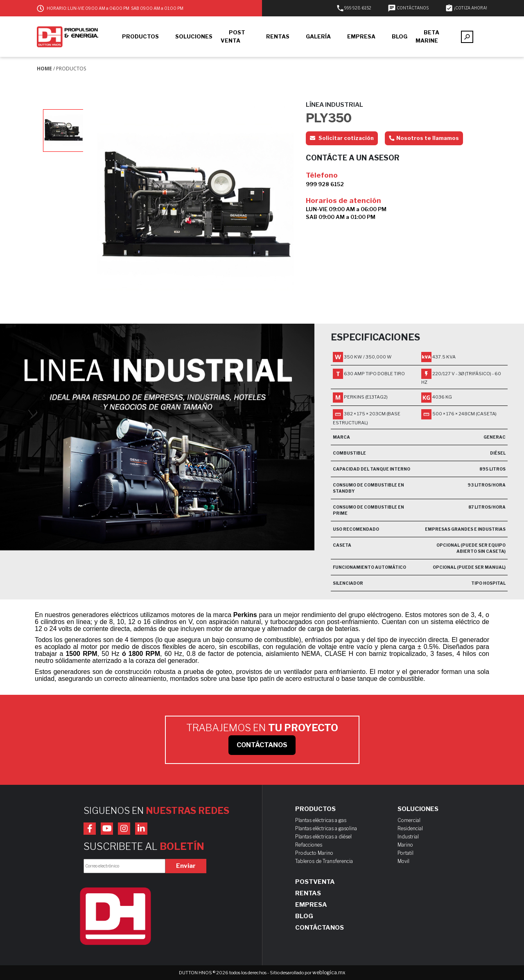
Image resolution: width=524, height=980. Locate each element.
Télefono (322, 175)
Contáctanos (320, 928)
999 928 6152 (354, 8)
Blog (304, 916)
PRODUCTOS (140, 36)
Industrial (408, 837)
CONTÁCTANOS (408, 8)
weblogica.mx (329, 972)
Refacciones (309, 845)
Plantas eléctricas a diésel (323, 837)
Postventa (315, 882)
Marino (405, 845)
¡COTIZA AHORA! (466, 8)
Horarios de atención (343, 201)
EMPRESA (361, 36)
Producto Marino (314, 853)
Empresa (311, 905)
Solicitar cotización (342, 138)
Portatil (405, 853)
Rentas (308, 893)
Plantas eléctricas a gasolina (326, 828)
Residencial (410, 828)
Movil (403, 861)
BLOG (400, 36)
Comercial (409, 820)
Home (44, 69)
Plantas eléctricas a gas (321, 820)
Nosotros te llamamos (424, 138)
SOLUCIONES (194, 36)
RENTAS (278, 36)
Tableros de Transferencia (324, 861)
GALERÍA (318, 36)
